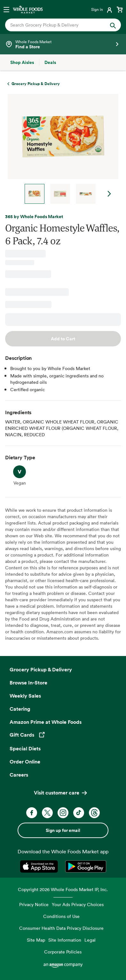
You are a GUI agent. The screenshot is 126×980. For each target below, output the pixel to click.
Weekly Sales (25, 696)
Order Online (25, 762)
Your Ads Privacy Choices (78, 904)
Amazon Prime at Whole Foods (46, 722)
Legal (90, 940)
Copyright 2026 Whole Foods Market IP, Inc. (63, 889)
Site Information (65, 940)
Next (109, 194)
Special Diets (25, 748)
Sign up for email (63, 830)
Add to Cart (63, 339)
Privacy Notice (34, 904)
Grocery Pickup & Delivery (41, 669)
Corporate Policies (63, 952)
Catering (20, 709)
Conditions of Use (61, 916)
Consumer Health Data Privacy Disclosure (61, 928)
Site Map (36, 940)
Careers (19, 775)
